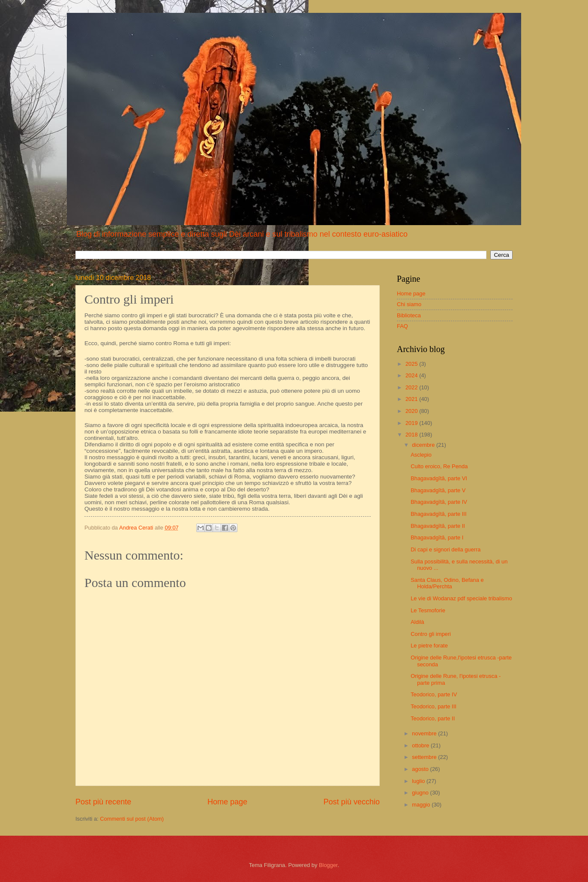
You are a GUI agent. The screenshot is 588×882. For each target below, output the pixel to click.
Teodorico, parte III (433, 706)
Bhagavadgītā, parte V (438, 490)
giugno (421, 793)
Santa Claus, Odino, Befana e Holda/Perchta (447, 583)
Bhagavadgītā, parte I (437, 537)
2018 (412, 435)
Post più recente (103, 802)
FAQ (402, 326)
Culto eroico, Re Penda (439, 466)
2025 (412, 364)
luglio (419, 781)
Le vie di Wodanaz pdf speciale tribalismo (461, 598)
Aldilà (417, 622)
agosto (421, 769)
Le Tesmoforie (428, 610)
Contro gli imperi (431, 634)
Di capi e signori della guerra (445, 549)
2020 (412, 411)
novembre (425, 733)
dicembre (424, 445)
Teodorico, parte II (433, 718)
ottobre (421, 745)
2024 (412, 375)
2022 (412, 387)
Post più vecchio (352, 802)
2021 (412, 399)
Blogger (328, 865)
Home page (227, 802)
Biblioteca (409, 315)
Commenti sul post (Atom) (132, 819)
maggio (422, 805)
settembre (425, 757)
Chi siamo (409, 304)
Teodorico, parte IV (434, 694)
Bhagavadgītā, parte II (438, 526)
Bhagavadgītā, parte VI (439, 478)
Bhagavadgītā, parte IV (439, 502)
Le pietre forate (429, 646)
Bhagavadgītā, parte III (438, 514)
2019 (412, 423)
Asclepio (421, 455)
